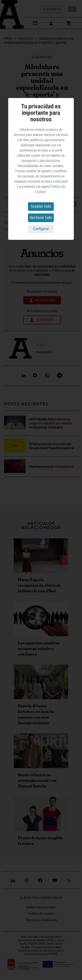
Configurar (41, 229)
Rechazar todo (41, 217)
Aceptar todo (41, 206)
